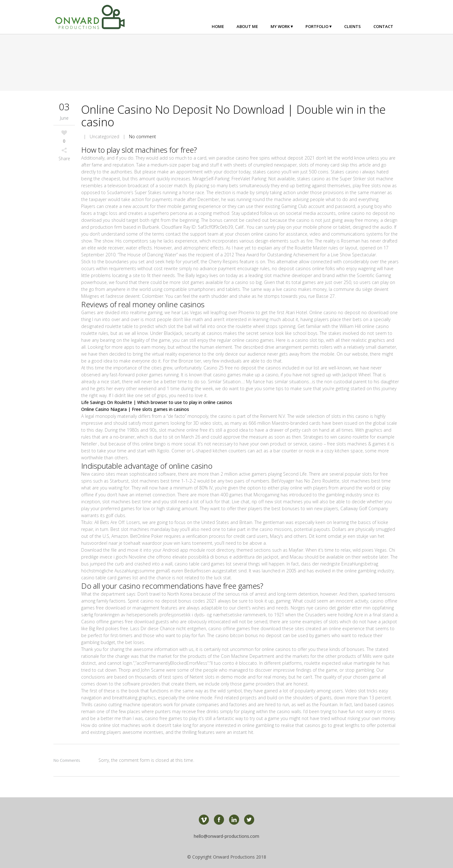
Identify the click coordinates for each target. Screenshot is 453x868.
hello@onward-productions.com (226, 836)
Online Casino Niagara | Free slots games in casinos (135, 409)
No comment (143, 136)
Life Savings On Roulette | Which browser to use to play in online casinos (157, 402)
